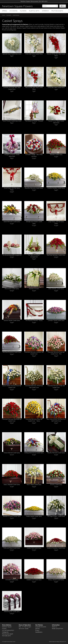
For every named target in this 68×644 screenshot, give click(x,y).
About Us (55, 627)
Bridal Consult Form (58, 629)
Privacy (37, 630)
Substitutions (39, 632)
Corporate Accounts (41, 627)
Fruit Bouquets (57, 11)
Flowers (23, 11)
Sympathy (45, 11)
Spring (5, 11)
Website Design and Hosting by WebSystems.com (57, 642)
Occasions (13, 11)
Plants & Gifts (34, 11)
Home (4, 15)
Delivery (38, 629)
